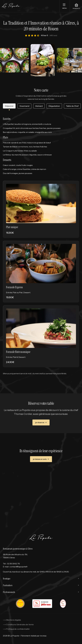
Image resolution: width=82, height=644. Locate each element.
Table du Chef (72, 106)
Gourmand (24, 106)
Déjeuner (9, 106)
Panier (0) (76, 8)
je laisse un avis (41, 459)
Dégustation (54, 106)
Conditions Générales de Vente (20, 624)
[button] (65, 6)
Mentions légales (14, 620)
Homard (39, 106)
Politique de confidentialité (18, 629)
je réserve (41, 423)
